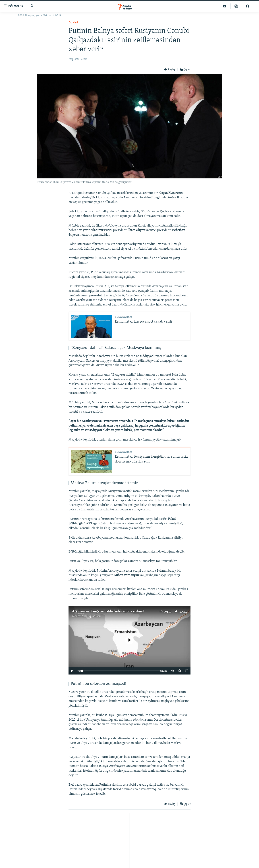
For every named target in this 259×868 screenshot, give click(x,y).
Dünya (73, 23)
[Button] (169, 70)
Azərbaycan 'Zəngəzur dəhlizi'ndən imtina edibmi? (108, 612)
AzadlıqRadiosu (91, 616)
